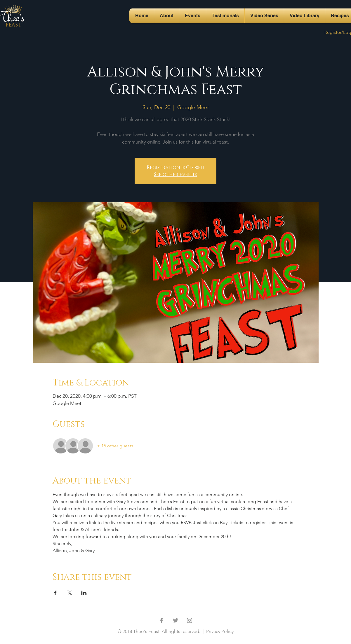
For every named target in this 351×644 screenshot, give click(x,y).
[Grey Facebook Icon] (161, 620)
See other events (175, 174)
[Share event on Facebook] (55, 593)
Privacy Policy (219, 631)
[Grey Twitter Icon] (175, 620)
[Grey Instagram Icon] (190, 620)
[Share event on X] (70, 593)
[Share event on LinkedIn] (84, 593)
